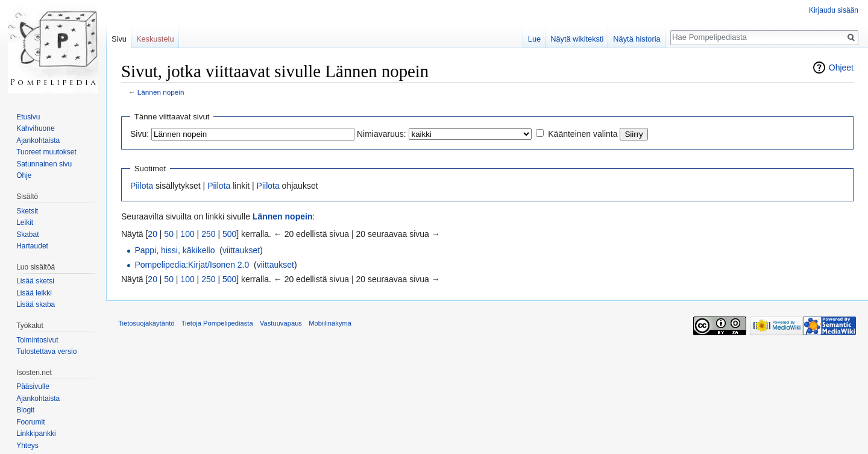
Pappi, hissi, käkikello (175, 250)
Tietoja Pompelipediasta (217, 323)
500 (229, 234)
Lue (534, 39)
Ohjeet (841, 68)
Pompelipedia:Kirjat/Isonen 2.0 (192, 265)
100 (187, 234)
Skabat (27, 235)
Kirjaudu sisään (834, 10)
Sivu (119, 39)
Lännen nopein (161, 92)
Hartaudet (32, 246)
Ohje (24, 175)
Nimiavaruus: (382, 134)
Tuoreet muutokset (46, 152)
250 (208, 234)
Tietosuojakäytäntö (146, 323)
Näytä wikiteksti (577, 39)
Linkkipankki (36, 434)
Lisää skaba (36, 304)
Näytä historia (637, 39)
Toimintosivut (37, 340)
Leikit (25, 222)
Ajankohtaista (38, 140)
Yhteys (27, 446)
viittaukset (241, 250)
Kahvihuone (35, 128)
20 (153, 234)
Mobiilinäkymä (330, 323)
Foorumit (30, 422)
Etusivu (28, 117)
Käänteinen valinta (583, 134)
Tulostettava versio (46, 352)
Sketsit (27, 211)
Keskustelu (155, 39)
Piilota (142, 186)
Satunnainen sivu (44, 164)
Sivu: (140, 134)
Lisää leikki (34, 293)
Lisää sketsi (35, 281)
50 (169, 234)
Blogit (25, 410)
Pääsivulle (33, 386)
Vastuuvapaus (281, 323)
